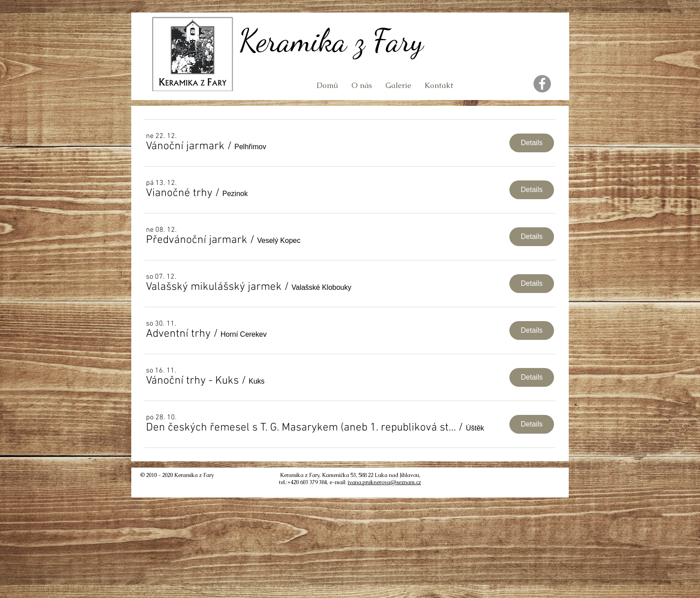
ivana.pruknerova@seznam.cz (384, 482)
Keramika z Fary (331, 41)
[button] (185, 147)
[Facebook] (542, 84)
